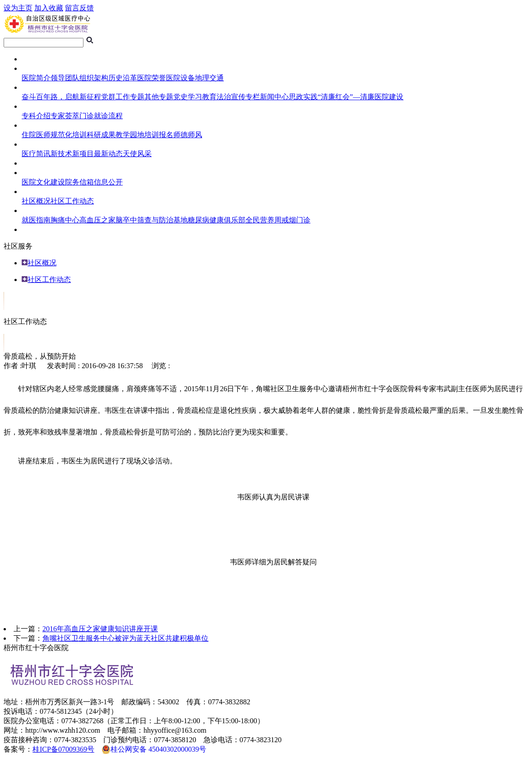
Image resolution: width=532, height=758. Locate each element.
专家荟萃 (65, 116)
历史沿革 (123, 78)
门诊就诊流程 (101, 116)
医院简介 (36, 78)
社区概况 (36, 201)
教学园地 (130, 135)
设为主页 (18, 8)
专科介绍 (36, 116)
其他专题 (159, 97)
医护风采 (36, 144)
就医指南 (36, 106)
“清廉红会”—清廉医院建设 (361, 97)
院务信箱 (79, 182)
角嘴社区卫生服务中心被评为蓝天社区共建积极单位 (125, 638)
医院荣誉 (152, 78)
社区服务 (36, 192)
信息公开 (108, 182)
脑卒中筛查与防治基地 (152, 220)
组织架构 (94, 78)
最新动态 (108, 154)
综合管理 (36, 173)
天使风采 (137, 154)
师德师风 (188, 135)
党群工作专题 (123, 97)
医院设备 (180, 78)
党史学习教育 (195, 97)
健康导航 (36, 210)
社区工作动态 (72, 201)
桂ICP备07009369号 (63, 749)
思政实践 (303, 97)
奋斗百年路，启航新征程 (61, 97)
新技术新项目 (72, 154)
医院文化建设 (43, 182)
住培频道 (36, 125)
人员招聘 (36, 229)
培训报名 (159, 135)
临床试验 (36, 163)
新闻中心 (274, 97)
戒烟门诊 (296, 220)
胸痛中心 (65, 220)
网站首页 (36, 59)
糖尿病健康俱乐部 (217, 220)
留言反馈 (79, 8)
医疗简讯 (36, 154)
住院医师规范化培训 (54, 135)
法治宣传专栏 (238, 97)
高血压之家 (97, 220)
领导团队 (65, 78)
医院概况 (36, 68)
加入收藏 (49, 8)
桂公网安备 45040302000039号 (154, 749)
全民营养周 (264, 220)
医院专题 (36, 87)
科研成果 (101, 135)
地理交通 (209, 78)
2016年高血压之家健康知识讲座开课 (100, 629)
